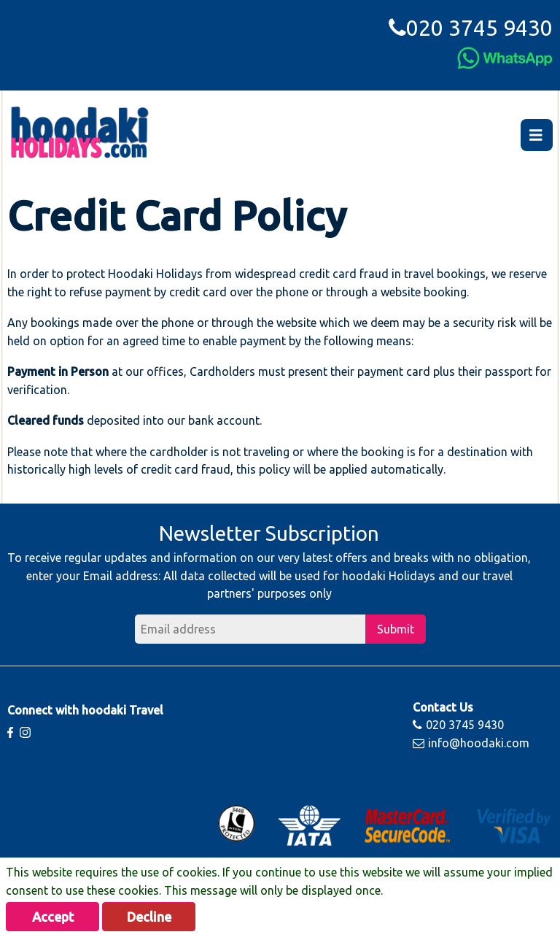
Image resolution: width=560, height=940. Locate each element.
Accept (53, 917)
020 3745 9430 (471, 28)
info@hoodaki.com (471, 743)
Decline (149, 917)
